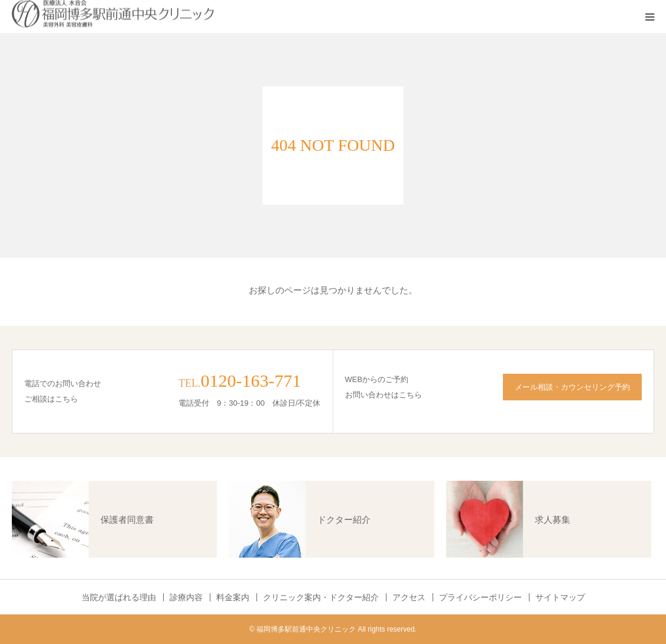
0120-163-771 (251, 381)
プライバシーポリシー (480, 597)
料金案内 (233, 597)
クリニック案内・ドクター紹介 (321, 597)
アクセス (409, 597)
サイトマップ (560, 597)
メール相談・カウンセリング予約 (572, 387)
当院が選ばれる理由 (119, 597)
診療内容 (186, 597)
